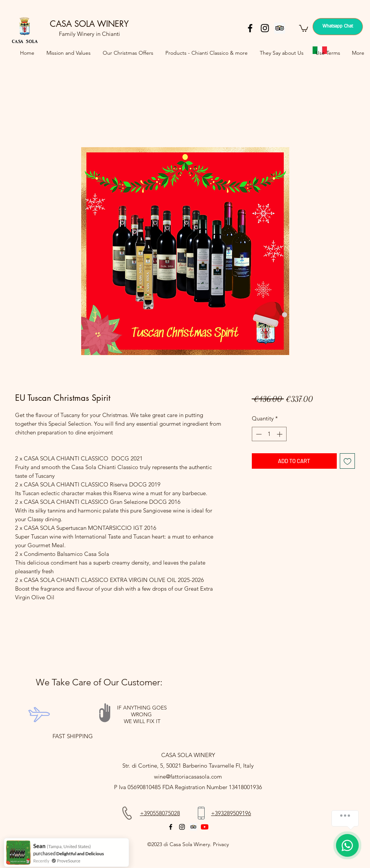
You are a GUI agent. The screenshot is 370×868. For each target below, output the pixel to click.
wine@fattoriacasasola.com (188, 776)
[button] (304, 28)
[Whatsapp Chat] (338, 27)
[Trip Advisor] (280, 28)
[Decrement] (258, 434)
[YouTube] (205, 827)
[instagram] (265, 28)
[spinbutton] (269, 434)
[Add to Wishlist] (348, 461)
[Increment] (280, 434)
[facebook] (250, 28)
